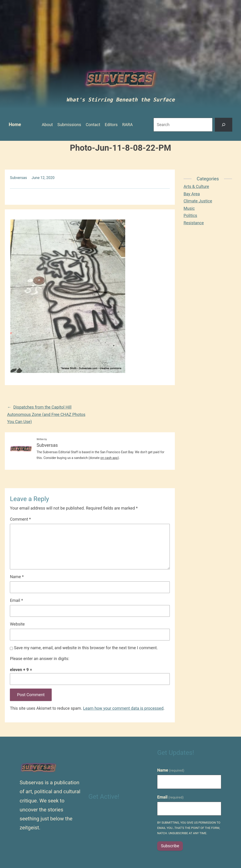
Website (17, 624)
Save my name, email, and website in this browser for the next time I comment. (86, 648)
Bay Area (192, 194)
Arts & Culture (196, 186)
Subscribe (170, 846)
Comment (20, 519)
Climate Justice (198, 201)
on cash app (109, 458)
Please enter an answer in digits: (40, 659)
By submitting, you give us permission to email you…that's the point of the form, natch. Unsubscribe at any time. (189, 828)
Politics (190, 215)
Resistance (194, 223)
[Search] (224, 125)
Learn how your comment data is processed (123, 708)
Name (17, 577)
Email (16, 600)
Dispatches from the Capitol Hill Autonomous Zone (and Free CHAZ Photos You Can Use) (46, 414)
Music (189, 208)
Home (15, 124)
